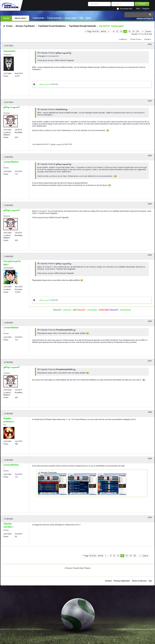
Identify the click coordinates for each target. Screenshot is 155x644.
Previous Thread (72, 568)
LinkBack (122, 39)
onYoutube (92, 310)
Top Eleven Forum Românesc (52, 26)
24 (137, 31)
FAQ (81, 18)
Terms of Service (139, 581)
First (103, 31)
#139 (150, 459)
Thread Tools (135, 39)
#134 (150, 204)
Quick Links (70, 18)
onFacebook (125, 310)
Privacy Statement (122, 581)
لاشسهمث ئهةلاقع (45, 84)
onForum (67, 310)
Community (38, 18)
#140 (150, 517)
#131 (150, 44)
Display (147, 39)
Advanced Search (145, 19)
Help (138, 9)
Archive (108, 581)
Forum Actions (54, 18)
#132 (150, 101)
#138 (150, 412)
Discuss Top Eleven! (25, 26)
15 (129, 31)
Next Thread (85, 568)
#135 (150, 255)
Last (148, 31)
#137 (150, 361)
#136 (150, 321)
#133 (150, 156)
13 (121, 31)
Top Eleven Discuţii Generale (82, 26)
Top (150, 581)
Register (146, 9)
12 (117, 31)
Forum (6, 18)
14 (125, 31)
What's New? (21, 18)
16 (133, 31)
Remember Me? (126, 9)
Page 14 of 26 (93, 31)
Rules (89, 18)
